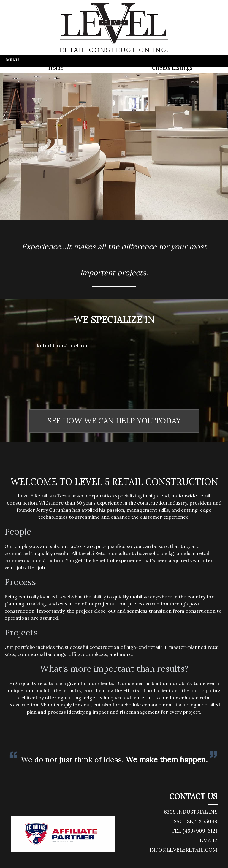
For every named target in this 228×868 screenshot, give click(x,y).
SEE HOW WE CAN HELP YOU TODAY (114, 421)
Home (56, 68)
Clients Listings (172, 68)
